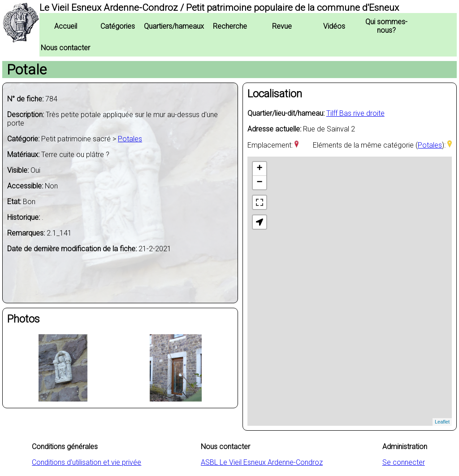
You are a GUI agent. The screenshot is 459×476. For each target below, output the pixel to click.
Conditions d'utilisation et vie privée (87, 462)
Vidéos (334, 26)
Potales (130, 139)
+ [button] (260, 169)
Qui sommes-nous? (386, 26)
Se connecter (404, 462)
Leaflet (442, 422)
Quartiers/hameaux (174, 26)
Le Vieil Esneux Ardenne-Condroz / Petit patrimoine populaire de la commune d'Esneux (219, 8)
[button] (260, 222)
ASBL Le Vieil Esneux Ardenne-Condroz (262, 462)
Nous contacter (65, 48)
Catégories (118, 26)
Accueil (66, 26)
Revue (282, 26)
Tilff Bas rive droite (355, 113)
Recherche (230, 26)
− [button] (260, 183)
